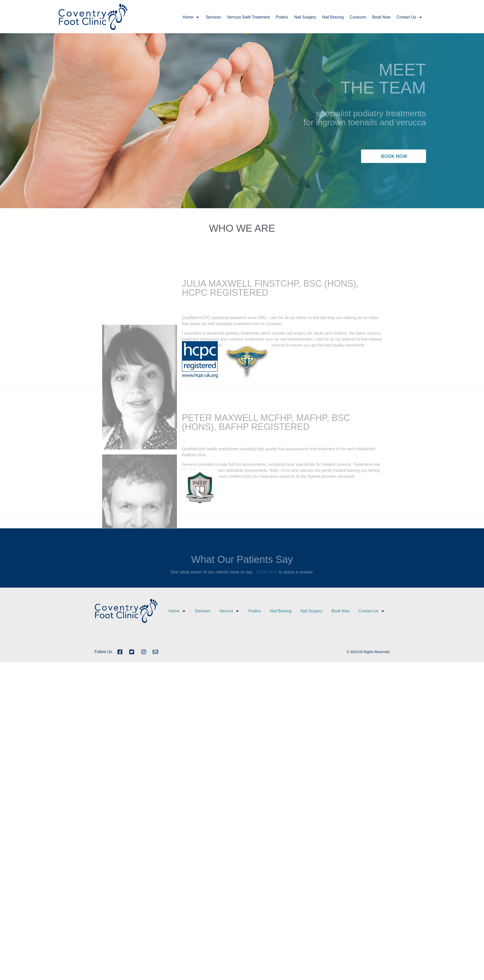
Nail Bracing (333, 17)
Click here (267, 577)
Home (191, 17)
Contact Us (409, 17)
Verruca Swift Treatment (248, 17)
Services (213, 17)
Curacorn (358, 17)
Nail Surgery (305, 17)
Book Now (381, 17)
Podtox (282, 17)
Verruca (229, 611)
